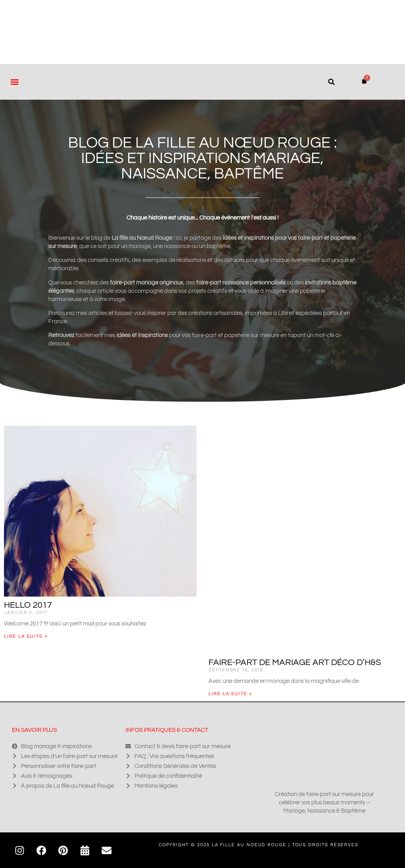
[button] (14, 82)
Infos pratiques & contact (167, 730)
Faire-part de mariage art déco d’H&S (295, 662)
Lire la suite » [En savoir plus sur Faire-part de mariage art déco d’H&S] (230, 694)
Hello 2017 (28, 605)
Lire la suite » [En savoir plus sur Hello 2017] (26, 636)
